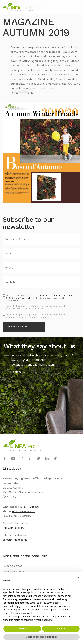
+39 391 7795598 (29, 507)
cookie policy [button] (54, 603)
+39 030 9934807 (24, 511)
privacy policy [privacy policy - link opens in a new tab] (27, 592)
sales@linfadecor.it (15, 540)
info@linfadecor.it (14, 528)
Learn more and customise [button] (41, 637)
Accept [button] (61, 629)
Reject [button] (22, 629)
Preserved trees (12, 566)
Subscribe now (18, 327)
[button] (78, 577)
